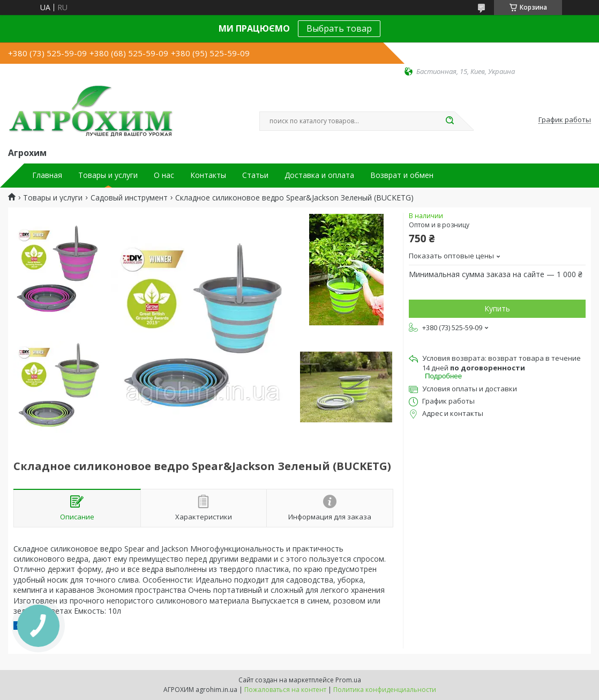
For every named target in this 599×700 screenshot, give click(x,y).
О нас (164, 175)
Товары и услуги (108, 175)
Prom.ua (348, 680)
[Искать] (450, 121)
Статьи (255, 175)
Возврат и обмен (402, 175)
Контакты (208, 175)
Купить (497, 308)
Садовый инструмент (129, 198)
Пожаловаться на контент (285, 690)
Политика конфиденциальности (385, 690)
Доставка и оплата (319, 175)
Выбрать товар (339, 28)
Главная (47, 175)
